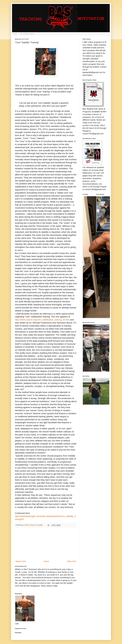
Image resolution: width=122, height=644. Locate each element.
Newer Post (21, 561)
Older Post (72, 561)
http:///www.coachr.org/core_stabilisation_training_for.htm (42, 320)
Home (15, 34)
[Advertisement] (46, 544)
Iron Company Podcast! (27, 34)
